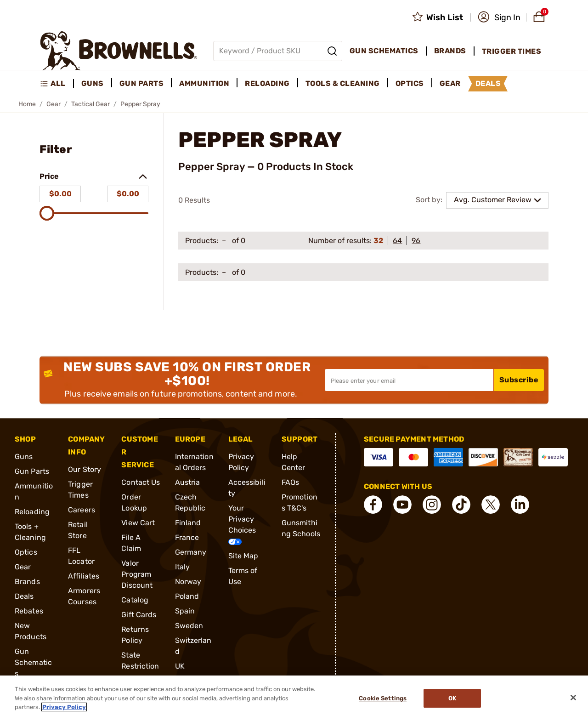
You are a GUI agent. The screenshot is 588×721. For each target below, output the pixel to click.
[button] (499, 17)
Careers (82, 510)
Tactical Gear (90, 104)
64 (397, 241)
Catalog (135, 600)
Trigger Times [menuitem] (512, 51)
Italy (183, 567)
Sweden (189, 626)
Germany (191, 552)
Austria (188, 482)
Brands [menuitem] (450, 51)
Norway (188, 582)
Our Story (85, 469)
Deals (24, 596)
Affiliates (84, 576)
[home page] (119, 51)
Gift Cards (139, 615)
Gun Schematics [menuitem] (384, 51)
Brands (27, 582)
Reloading (32, 512)
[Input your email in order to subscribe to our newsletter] (409, 380)
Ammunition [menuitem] (204, 83)
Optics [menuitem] (410, 83)
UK (180, 666)
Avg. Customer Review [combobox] (493, 200)
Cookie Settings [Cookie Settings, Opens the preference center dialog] (383, 698)
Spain (185, 611)
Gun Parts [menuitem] (142, 83)
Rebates (29, 611)
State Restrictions (140, 666)
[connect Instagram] (432, 505)
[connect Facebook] (373, 505)
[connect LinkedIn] (520, 505)
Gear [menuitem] (450, 83)
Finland (188, 523)
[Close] (573, 698)
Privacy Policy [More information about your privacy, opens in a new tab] (64, 707)
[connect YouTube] (402, 505)
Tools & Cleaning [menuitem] (343, 83)
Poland (187, 596)
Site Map (243, 556)
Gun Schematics (33, 662)
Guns (24, 457)
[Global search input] (278, 51)
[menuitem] (57, 84)
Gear (54, 104)
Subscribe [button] (519, 380)
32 (378, 241)
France (187, 537)
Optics (26, 552)
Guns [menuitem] (93, 83)
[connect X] (491, 505)
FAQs (290, 482)
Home (27, 104)
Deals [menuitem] (488, 83)
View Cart (138, 523)
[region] (294, 698)
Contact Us (141, 482)
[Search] (332, 51)
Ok (452, 698)
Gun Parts (32, 471)
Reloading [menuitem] (267, 83)
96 (416, 241)
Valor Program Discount (137, 574)
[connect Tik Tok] (461, 505)
